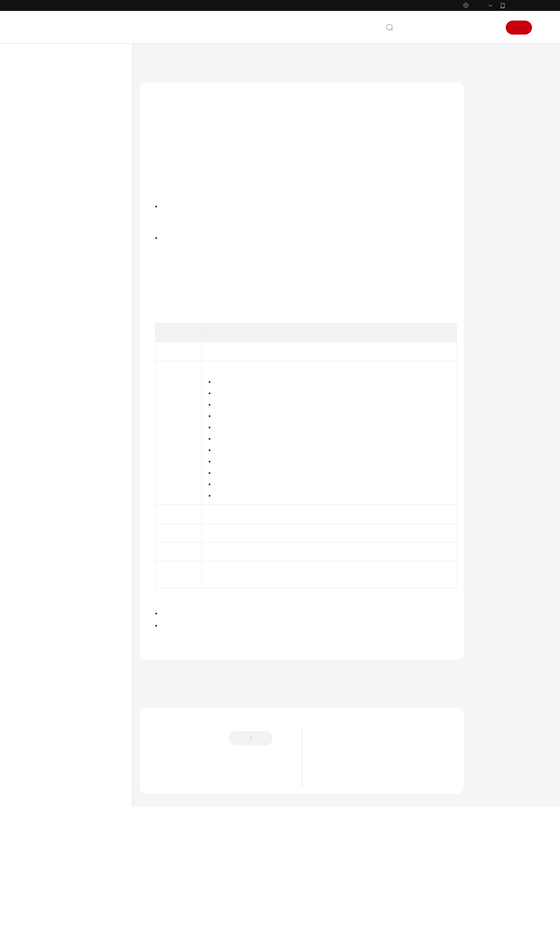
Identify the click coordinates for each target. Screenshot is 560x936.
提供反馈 (157, 833)
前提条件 (490, 102)
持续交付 (56, 658)
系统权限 (49, 922)
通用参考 (49, 838)
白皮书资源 (52, 894)
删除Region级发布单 (96, 602)
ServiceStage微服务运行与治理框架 (360, 852)
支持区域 (49, 908)
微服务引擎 (59, 672)
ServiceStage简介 (339, 830)
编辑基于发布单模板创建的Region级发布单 (96, 463)
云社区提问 (202, 867)
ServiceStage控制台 (188, 196)
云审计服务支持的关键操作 (77, 686)
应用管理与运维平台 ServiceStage (210, 61)
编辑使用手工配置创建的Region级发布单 (96, 437)
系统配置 (56, 630)
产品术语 (49, 852)
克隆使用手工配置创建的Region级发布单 (96, 489)
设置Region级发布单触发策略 (96, 540)
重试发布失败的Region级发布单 (90, 401)
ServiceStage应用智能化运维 (352, 862)
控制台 (467, 28)
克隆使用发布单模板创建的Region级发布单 (96, 515)
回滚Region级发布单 (96, 419)
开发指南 (49, 714)
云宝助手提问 (162, 867)
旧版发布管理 (70, 616)
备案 (444, 28)
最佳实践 (49, 728)
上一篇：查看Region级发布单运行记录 (192, 756)
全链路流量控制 (64, 256)
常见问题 (49, 784)
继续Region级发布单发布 (96, 379)
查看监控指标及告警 (69, 700)
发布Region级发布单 (96, 340)
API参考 (47, 742)
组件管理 (56, 228)
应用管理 (56, 214)
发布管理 (56, 270)
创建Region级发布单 (87, 312)
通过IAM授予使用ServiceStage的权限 (83, 182)
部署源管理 (59, 644)
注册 (519, 28)
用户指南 (49, 150)
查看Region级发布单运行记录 (96, 562)
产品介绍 (49, 108)
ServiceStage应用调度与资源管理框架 (363, 841)
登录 (489, 28)
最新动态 (330, 819)
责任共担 (49, 866)
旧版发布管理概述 (245, 293)
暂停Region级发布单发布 (96, 358)
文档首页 (150, 61)
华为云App (519, 5)
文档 (425, 28)
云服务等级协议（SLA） (69, 880)
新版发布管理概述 (84, 298)
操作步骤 (490, 119)
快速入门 (49, 136)
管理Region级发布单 (87, 326)
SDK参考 (49, 756)
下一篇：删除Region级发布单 (180, 768)
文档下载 (49, 812)
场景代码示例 (55, 770)
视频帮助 (49, 798)
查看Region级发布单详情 (96, 584)
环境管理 (56, 200)
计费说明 (49, 122)
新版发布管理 (70, 284)
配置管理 (56, 242)
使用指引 (56, 164)
